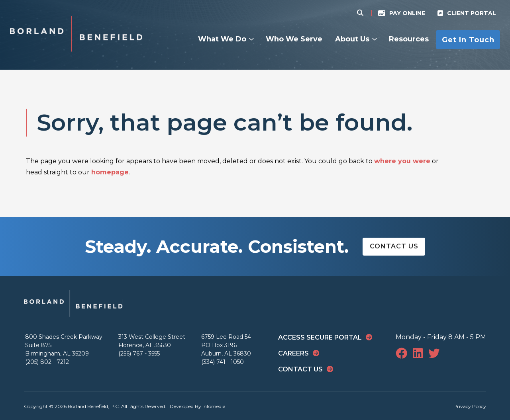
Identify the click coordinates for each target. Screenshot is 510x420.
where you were (402, 161)
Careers (293, 353)
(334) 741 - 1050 (223, 362)
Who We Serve (294, 39)
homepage (110, 172)
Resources (409, 39)
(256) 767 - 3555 (139, 354)
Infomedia (214, 406)
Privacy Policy (470, 406)
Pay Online (407, 13)
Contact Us (394, 246)
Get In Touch (468, 39)
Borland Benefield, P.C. (94, 406)
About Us (352, 39)
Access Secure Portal (320, 337)
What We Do (222, 39)
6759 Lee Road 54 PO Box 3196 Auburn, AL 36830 (226, 345)
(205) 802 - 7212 (47, 362)
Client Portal (472, 13)
